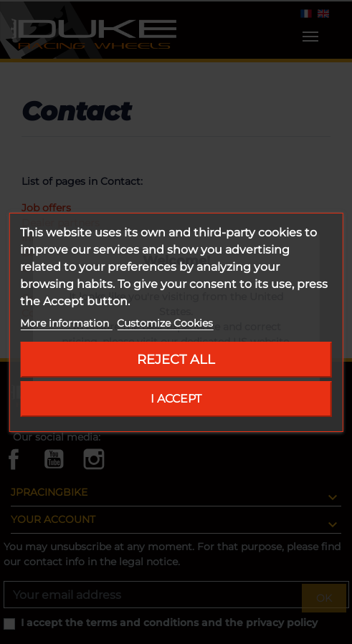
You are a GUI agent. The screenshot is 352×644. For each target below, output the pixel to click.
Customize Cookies (165, 323)
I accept (176, 399)
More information (66, 323)
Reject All (176, 359)
